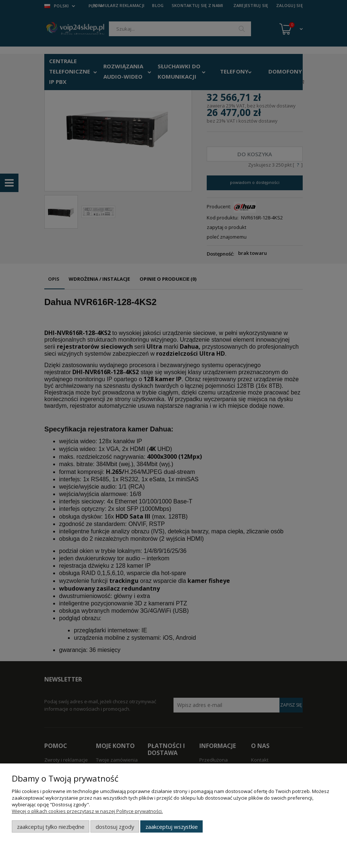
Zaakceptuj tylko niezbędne (51, 827)
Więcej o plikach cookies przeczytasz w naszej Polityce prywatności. (87, 811)
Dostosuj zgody (115, 827)
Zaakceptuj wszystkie (172, 827)
